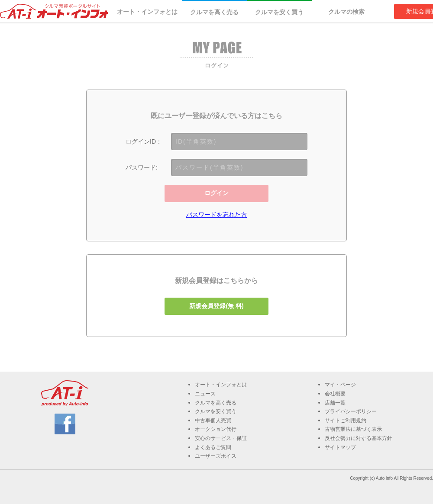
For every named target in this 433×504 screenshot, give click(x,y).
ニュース (205, 394)
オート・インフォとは (147, 12)
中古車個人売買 (213, 421)
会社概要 (335, 394)
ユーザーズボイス (216, 456)
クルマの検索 (346, 12)
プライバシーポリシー (351, 411)
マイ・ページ (340, 385)
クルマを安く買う (279, 12)
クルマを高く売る (214, 12)
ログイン (216, 193)
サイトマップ (340, 447)
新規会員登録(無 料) (216, 306)
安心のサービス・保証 (221, 438)
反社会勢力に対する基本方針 (359, 438)
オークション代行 (216, 429)
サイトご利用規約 (346, 421)
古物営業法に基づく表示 (353, 429)
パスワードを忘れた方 (216, 215)
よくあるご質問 (213, 447)
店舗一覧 (335, 403)
